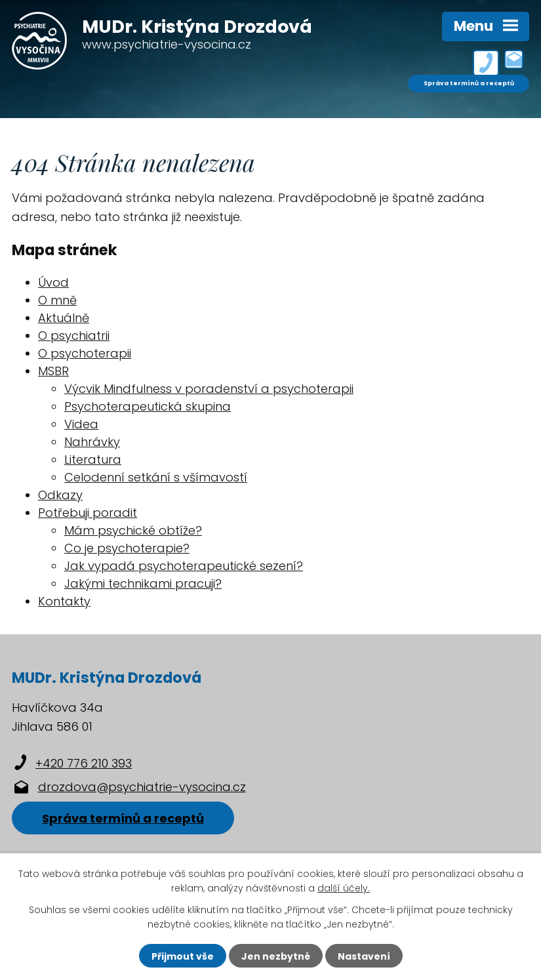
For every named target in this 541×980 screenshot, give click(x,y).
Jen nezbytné (276, 956)
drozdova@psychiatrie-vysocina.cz (142, 787)
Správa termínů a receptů (469, 83)
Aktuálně (64, 318)
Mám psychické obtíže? (133, 530)
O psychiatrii (74, 336)
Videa (81, 424)
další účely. (344, 888)
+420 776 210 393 (84, 763)
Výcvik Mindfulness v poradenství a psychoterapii (209, 389)
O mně (57, 300)
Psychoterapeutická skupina (148, 406)
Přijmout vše (183, 956)
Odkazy (60, 495)
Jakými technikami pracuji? (143, 583)
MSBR (53, 371)
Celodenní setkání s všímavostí (156, 477)
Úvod (53, 282)
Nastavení (364, 956)
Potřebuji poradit (88, 513)
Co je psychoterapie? (127, 548)
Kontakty (64, 601)
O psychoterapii (85, 353)
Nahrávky (92, 442)
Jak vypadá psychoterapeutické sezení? (184, 566)
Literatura (93, 459)
